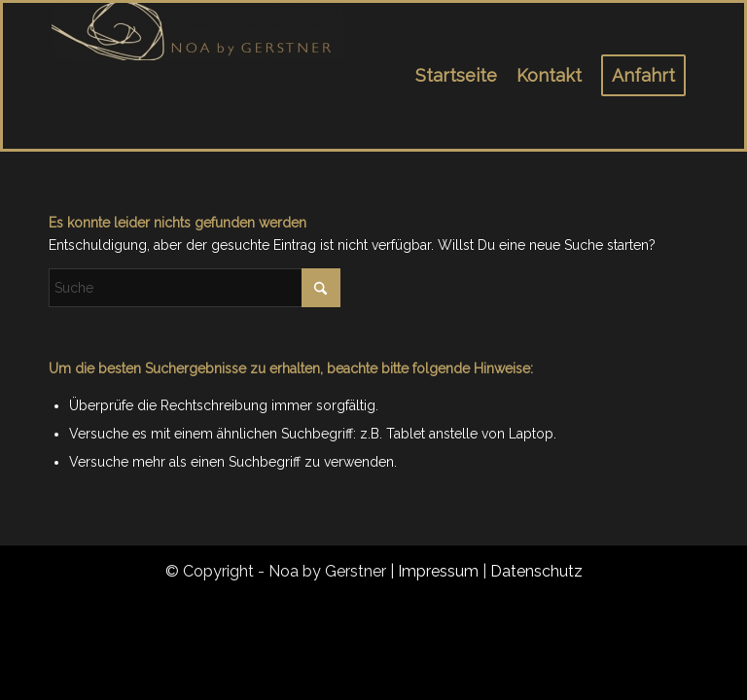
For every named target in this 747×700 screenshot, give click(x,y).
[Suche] (195, 288)
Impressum (438, 571)
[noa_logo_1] (197, 76)
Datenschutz (536, 571)
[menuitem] (456, 76)
